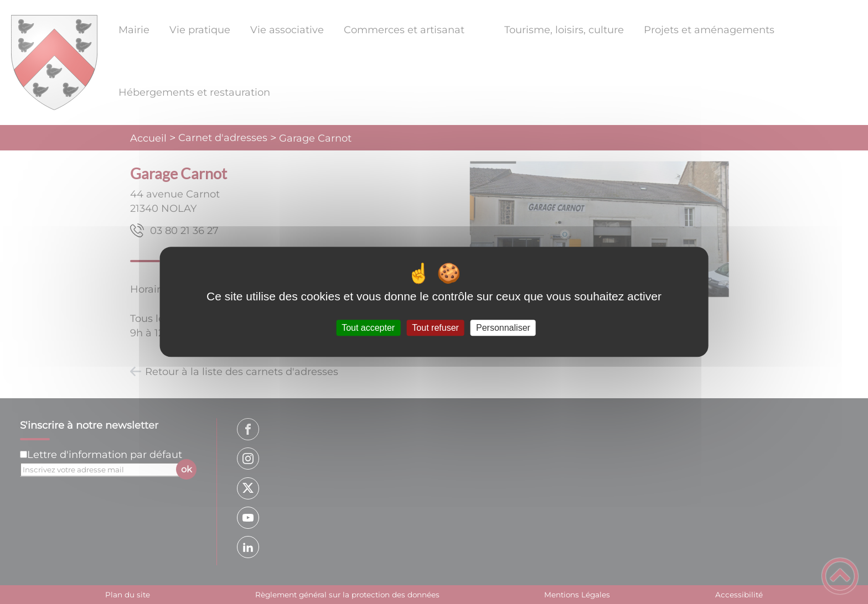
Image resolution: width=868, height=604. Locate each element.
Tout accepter (368, 328)
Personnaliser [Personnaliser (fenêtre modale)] (503, 328)
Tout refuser (435, 328)
